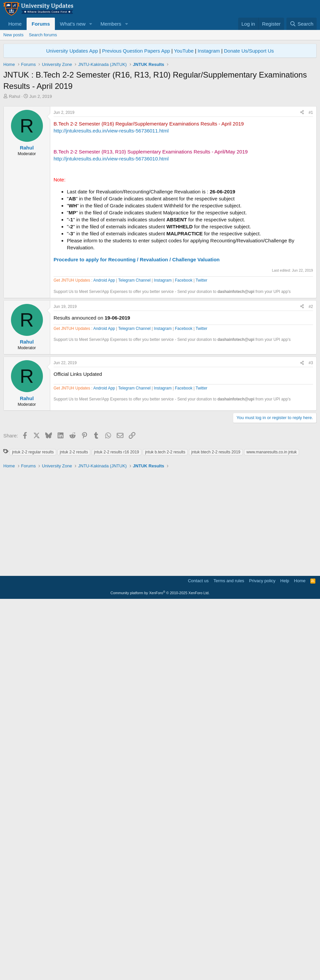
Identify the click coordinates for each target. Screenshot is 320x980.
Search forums (43, 35)
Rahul (15, 96)
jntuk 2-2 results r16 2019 (117, 830)
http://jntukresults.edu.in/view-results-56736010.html (111, 252)
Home (15, 24)
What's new (73, 24)
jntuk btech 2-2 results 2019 (216, 830)
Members (111, 24)
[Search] (302, 24)
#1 (311, 206)
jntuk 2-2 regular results (33, 830)
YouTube (184, 51)
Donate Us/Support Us (249, 51)
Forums (41, 24)
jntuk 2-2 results (74, 830)
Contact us (198, 959)
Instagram (209, 51)
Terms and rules (229, 959)
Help (285, 959)
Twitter (201, 470)
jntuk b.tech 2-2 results (165, 830)
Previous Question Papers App (136, 51)
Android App (104, 470)
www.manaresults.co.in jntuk (272, 830)
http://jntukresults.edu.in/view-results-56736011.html (111, 224)
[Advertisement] (160, 149)
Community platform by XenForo (160, 971)
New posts (13, 35)
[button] (91, 24)
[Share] (302, 206)
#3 (311, 553)
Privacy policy (262, 959)
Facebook (184, 470)
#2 (311, 496)
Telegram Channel (134, 470)
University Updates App (72, 51)
